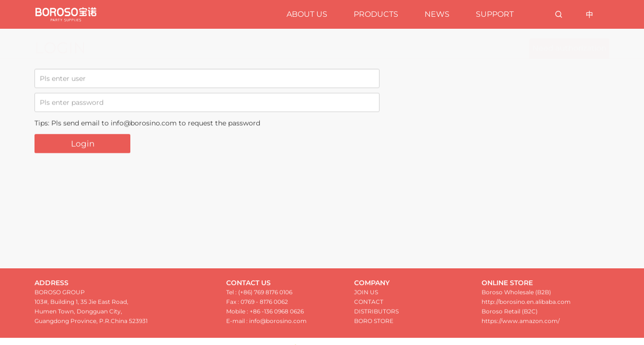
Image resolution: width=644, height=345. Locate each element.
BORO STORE (374, 325)
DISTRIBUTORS (376, 315)
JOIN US (366, 296)
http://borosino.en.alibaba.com (526, 305)
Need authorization (569, 48)
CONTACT (369, 305)
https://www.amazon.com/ (521, 325)
